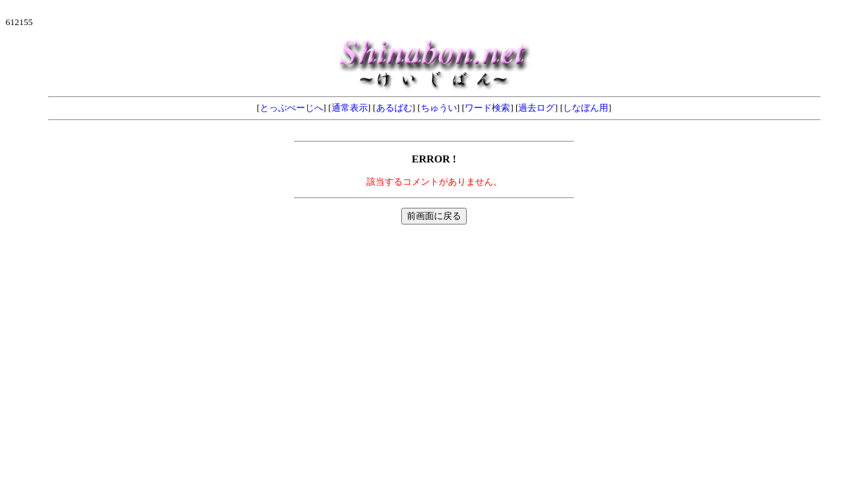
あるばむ (394, 108)
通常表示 (350, 108)
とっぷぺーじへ (292, 108)
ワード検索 (487, 108)
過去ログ (536, 108)
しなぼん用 (586, 108)
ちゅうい (439, 108)
